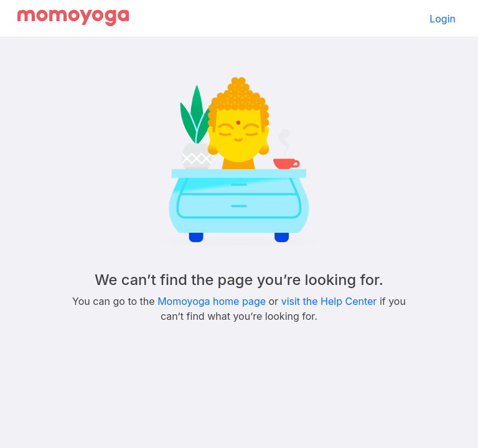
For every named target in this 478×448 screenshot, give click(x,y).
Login (443, 19)
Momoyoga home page (212, 301)
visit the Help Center (329, 301)
